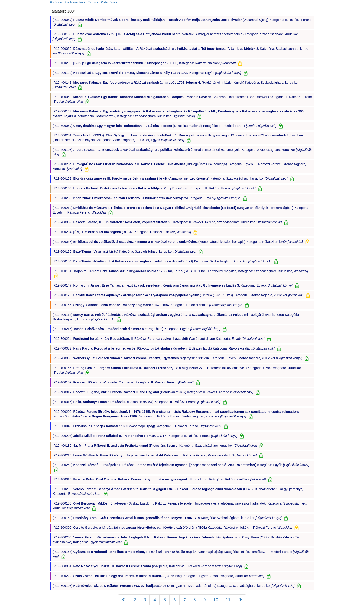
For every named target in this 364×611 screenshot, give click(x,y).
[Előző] (124, 600)
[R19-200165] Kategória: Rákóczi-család (148, 305)
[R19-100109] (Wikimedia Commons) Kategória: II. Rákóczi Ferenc (124, 382)
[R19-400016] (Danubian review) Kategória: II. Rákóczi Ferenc (137, 402)
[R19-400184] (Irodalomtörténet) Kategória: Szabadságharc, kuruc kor (163, 261)
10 (216, 600)
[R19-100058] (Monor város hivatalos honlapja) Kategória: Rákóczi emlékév (178, 242)
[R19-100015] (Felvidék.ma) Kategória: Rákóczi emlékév (160, 479)
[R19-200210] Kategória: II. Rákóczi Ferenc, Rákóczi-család (155, 455)
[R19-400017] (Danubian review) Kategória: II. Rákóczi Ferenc (153, 392)
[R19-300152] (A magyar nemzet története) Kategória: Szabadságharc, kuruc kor (171, 178)
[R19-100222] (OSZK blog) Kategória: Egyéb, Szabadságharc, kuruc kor (159, 576)
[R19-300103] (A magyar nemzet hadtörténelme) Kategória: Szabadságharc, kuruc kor (174, 586)
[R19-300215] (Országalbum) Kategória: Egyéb (137, 329)
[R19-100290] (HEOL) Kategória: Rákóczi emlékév (145, 63)
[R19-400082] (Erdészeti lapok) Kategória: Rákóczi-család (164, 348)
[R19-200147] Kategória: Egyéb (173, 285)
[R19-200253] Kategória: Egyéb (181, 465)
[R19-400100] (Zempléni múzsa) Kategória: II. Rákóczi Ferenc (155, 188)
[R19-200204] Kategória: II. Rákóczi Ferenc (145, 436)
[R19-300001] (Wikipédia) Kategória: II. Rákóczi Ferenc (148, 566)
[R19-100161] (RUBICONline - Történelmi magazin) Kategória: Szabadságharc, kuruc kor (180, 271)
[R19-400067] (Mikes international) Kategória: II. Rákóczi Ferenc (165, 126)
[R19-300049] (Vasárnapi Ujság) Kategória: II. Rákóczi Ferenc (138, 426)
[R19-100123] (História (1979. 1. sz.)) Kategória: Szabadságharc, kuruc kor (179, 295)
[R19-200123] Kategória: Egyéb (147, 73)
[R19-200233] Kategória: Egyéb (147, 198)
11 (228, 600)
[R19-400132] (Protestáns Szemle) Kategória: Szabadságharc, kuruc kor (155, 446)
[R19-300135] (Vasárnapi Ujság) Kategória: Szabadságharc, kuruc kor (125, 251)
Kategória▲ (110, 2)
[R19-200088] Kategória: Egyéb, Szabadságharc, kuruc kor (178, 358)
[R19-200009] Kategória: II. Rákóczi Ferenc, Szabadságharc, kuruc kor (168, 222)
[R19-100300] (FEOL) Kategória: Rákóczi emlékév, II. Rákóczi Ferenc (173, 528)
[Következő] (240, 600)
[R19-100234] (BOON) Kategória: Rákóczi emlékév (122, 232)
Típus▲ (93, 2)
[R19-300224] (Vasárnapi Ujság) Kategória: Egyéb (159, 339)
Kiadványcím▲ (75, 2)
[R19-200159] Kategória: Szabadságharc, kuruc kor (168, 518)
